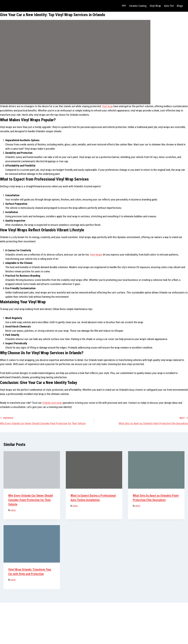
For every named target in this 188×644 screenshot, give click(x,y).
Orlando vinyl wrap (52, 403)
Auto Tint (169, 6)
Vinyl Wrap (155, 6)
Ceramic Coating (138, 6)
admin (13, 510)
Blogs (180, 6)
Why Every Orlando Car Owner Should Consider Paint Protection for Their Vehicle (46, 420)
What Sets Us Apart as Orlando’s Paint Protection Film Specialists (142, 420)
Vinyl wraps (96, 255)
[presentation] (32, 470)
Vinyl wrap (107, 106)
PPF (124, 6)
